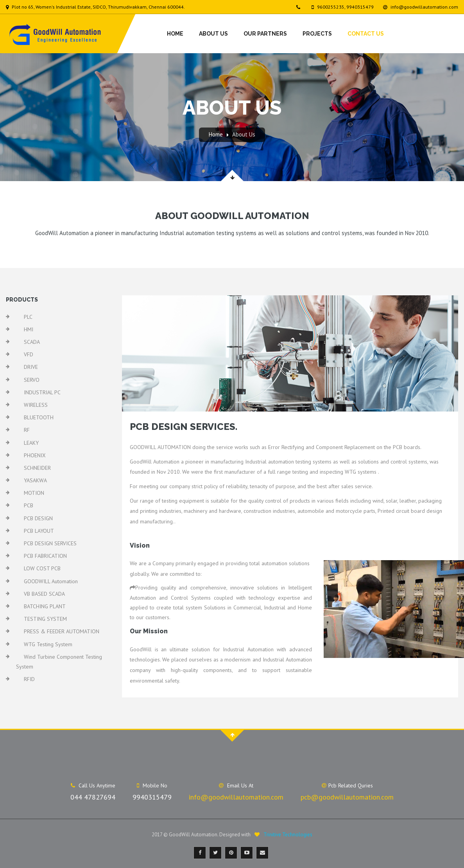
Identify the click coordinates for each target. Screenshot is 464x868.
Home (175, 34)
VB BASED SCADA (44, 594)
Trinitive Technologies (288, 835)
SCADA (32, 342)
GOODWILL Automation (51, 581)
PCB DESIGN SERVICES (50, 543)
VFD (29, 354)
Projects (317, 34)
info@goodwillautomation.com (421, 7)
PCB (29, 505)
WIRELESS (36, 405)
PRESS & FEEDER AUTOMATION (62, 631)
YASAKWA (35, 480)
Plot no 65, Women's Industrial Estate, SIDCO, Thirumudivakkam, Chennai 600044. (95, 7)
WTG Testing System (48, 644)
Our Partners (265, 34)
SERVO (32, 380)
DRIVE (31, 367)
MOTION (34, 493)
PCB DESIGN (38, 518)
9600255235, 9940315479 (343, 7)
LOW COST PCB (42, 568)
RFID (29, 679)
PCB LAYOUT (39, 531)
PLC (28, 317)
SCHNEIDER (37, 468)
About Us (213, 34)
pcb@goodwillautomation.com (347, 797)
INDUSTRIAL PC (42, 392)
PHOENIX (35, 455)
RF (27, 430)
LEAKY (31, 443)
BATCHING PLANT (45, 606)
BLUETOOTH (39, 417)
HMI (29, 329)
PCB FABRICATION (45, 556)
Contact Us (366, 34)
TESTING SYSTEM (45, 619)
